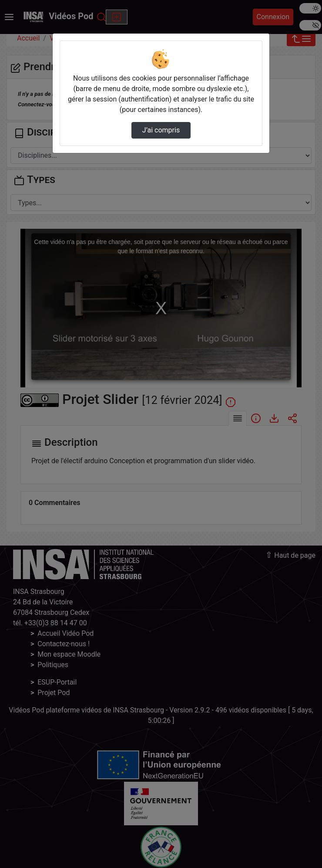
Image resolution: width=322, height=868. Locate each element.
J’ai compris (161, 130)
